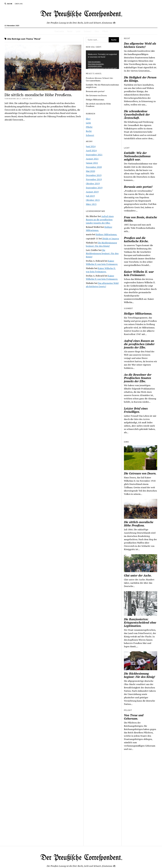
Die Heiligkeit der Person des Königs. (140, 79)
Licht (78, 31)
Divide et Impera (111, 239)
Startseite (59, 31)
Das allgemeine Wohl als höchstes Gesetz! (140, 45)
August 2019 (92, 192)
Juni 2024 (91, 146)
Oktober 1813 (93, 200)
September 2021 (94, 155)
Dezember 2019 (94, 175)
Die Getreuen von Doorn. (140, 473)
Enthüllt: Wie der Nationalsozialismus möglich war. (137, 156)
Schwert (88, 31)
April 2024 (91, 150)
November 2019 (94, 179)
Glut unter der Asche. (138, 575)
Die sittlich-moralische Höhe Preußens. (139, 524)
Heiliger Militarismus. (138, 313)
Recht (70, 31)
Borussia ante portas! (138, 187)
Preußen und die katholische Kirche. (136, 239)
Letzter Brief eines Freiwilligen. (136, 410)
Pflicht (105, 31)
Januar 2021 (92, 163)
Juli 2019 (90, 196)
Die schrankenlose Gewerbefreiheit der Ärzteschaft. (137, 114)
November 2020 (94, 167)
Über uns (19, 4)
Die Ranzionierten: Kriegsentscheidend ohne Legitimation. (140, 622)
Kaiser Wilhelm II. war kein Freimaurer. (139, 273)
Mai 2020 (90, 171)
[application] (103, 60)
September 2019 (94, 188)
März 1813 (91, 204)
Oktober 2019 (93, 184)
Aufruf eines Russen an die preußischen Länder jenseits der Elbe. (139, 344)
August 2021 (92, 159)
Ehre (97, 31)
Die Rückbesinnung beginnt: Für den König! (139, 675)
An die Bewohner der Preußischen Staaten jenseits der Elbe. (138, 378)
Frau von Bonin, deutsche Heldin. (140, 219)
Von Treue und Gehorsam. (134, 717)
